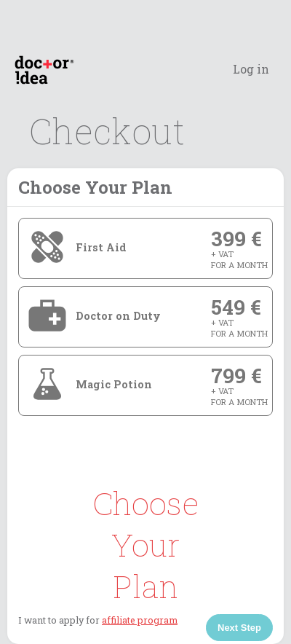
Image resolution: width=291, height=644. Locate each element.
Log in (251, 69)
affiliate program (140, 620)
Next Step (239, 628)
